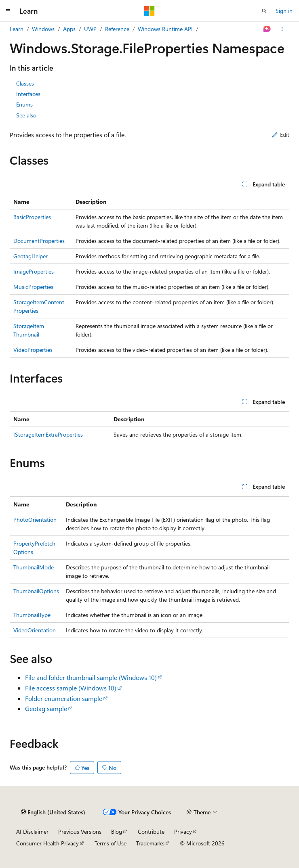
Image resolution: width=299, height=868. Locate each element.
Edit (281, 135)
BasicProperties (32, 217)
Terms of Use (111, 843)
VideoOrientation (35, 630)
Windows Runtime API (165, 29)
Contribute (151, 831)
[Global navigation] (8, 11)
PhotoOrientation (35, 520)
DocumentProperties (39, 241)
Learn (17, 29)
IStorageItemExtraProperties (48, 434)
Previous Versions (80, 831)
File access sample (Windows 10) (71, 688)
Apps (69, 29)
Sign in (284, 11)
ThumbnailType (32, 615)
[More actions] (282, 29)
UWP (90, 29)
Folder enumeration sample (64, 698)
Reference (117, 29)
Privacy (183, 831)
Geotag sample (46, 708)
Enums (24, 104)
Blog (117, 831)
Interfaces (28, 94)
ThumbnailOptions (36, 591)
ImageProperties (34, 271)
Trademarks (150, 843)
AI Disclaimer (32, 831)
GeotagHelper (31, 256)
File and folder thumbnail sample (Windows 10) (91, 677)
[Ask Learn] (267, 29)
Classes (25, 83)
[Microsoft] (149, 11)
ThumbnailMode (34, 567)
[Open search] (264, 11)
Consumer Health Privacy (47, 843)
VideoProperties (33, 350)
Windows (43, 29)
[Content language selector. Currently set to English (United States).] (53, 812)
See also (26, 115)
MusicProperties (33, 287)
